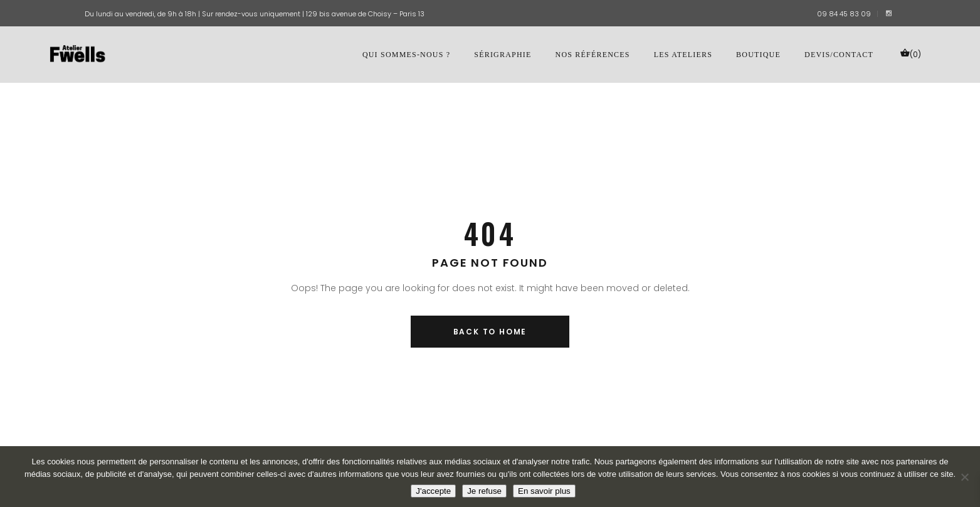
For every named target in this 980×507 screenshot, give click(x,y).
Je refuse (484, 491)
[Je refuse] (964, 477)
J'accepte (433, 491)
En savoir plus (544, 491)
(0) (910, 54)
